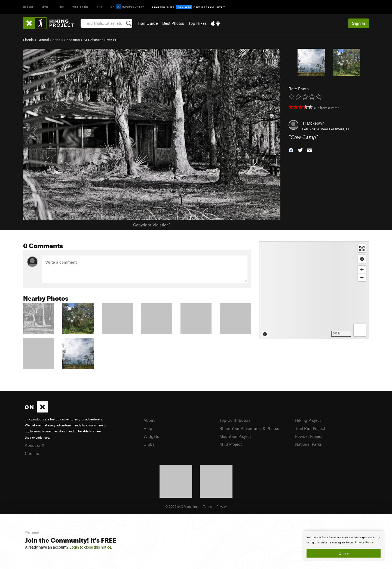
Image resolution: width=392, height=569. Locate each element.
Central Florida (49, 40)
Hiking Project (308, 420)
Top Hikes (197, 23)
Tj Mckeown (313, 123)
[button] (291, 150)
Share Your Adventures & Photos (249, 428)
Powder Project (309, 436)
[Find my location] (362, 259)
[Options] (360, 330)
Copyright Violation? (152, 225)
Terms (207, 506)
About (149, 420)
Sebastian (72, 40)
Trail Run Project (310, 428)
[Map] (314, 290)
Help (148, 428)
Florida (28, 40)
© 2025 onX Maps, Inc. (182, 506)
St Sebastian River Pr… (101, 40)
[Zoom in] (362, 270)
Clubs (149, 444)
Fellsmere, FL (339, 129)
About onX (35, 445)
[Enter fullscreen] (362, 248)
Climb (28, 7)
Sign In (359, 23)
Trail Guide (148, 23)
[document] (344, 546)
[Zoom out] (362, 277)
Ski (99, 7)
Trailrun (80, 7)
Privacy (222, 506)
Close (344, 553)
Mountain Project (235, 436)
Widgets (151, 436)
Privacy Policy (364, 542)
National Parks (308, 444)
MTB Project (231, 444)
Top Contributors (235, 420)
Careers (32, 453)
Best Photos (173, 23)
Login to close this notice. (91, 547)
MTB (45, 7)
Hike (60, 7)
